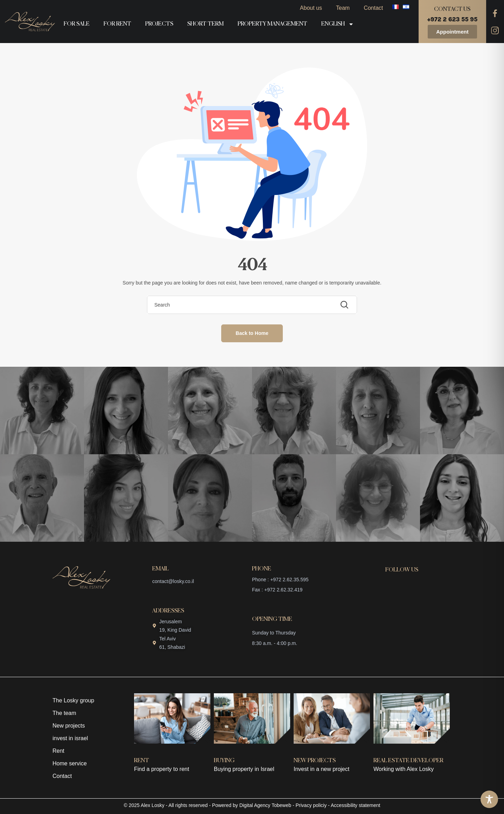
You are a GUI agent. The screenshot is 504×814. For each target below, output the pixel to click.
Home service (70, 763)
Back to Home (252, 333)
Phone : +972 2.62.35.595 (280, 580)
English (338, 24)
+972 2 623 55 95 (452, 19)
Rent (58, 751)
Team (343, 8)
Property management (272, 24)
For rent (117, 24)
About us (311, 8)
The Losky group (73, 700)
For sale (77, 24)
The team (64, 713)
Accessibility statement (356, 805)
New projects (69, 726)
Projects (159, 24)
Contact (373, 8)
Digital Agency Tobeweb (265, 805)
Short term (205, 24)
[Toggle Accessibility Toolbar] (489, 799)
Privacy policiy (311, 805)
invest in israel (70, 738)
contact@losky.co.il (173, 581)
